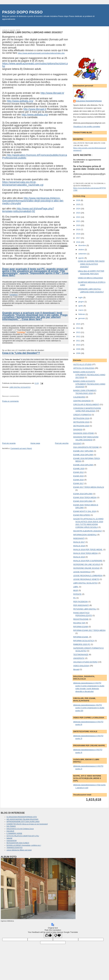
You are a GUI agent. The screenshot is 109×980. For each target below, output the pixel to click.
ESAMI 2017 (78, 483)
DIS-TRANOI (11, 826)
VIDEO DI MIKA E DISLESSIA (90, 278)
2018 (78, 234)
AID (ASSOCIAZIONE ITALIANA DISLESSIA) (23, 819)
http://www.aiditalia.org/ (20, 101)
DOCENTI (77, 444)
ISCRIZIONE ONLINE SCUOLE (86, 568)
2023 (78, 213)
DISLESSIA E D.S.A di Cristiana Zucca (20, 829)
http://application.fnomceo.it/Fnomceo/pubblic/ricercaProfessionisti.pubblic (35, 156)
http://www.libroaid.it (35, 109)
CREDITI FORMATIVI (82, 415)
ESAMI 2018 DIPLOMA (83, 494)
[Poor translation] (58, 936)
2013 (78, 332)
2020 (78, 225)
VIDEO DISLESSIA (81, 666)
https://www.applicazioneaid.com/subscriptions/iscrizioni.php (35, 65)
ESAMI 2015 (78, 476)
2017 (78, 238)
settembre (83, 254)
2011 (78, 341)
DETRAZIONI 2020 (81, 426)
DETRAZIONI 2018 (81, 418)
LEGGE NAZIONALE (82, 572)
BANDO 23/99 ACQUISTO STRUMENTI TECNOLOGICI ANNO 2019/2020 (89, 384)
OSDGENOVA (12, 841)
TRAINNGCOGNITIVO (15, 848)
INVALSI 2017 (79, 542)
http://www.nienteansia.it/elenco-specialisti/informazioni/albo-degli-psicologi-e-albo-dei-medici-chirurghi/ (33, 201)
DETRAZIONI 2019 (81, 422)
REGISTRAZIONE (81, 619)
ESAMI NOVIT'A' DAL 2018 (85, 511)
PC (75, 598)
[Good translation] (48, 936)
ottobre (82, 250)
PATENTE (77, 594)
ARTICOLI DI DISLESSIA (84, 368)
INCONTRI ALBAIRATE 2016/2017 (88, 531)
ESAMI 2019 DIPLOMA (83, 501)
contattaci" (14, 295)
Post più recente (9, 443)
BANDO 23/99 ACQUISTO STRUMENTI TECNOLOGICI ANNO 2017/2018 (89, 375)
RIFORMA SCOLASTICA (84, 641)
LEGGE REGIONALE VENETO (86, 579)
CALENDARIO (79, 397)
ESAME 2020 (79, 469)
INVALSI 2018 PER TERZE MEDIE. (88, 550)
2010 (78, 345)
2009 (78, 349)
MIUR (76, 590)
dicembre (82, 245)
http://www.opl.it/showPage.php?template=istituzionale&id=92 (28, 210)
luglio (81, 297)
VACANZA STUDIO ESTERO (85, 662)
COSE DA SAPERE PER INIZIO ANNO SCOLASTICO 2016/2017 (91, 264)
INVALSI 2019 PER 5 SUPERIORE (88, 561)
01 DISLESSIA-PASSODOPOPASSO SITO (22, 817)
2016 (78, 242)
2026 (78, 200)
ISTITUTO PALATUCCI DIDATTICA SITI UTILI (23, 836)
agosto (81, 258)
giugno (81, 302)
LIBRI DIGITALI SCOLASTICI (20, 387)
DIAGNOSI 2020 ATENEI (84, 433)
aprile (81, 306)
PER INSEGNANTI (81, 605)
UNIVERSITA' (79, 658)
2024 (78, 209)
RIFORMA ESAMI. (81, 637)
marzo (81, 310)
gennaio (82, 318)
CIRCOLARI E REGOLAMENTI (86, 404)
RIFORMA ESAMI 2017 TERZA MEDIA (89, 630)
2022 (78, 217)
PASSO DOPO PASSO (22, 12)
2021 (78, 221)
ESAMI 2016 (78, 480)
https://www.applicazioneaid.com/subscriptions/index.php (41, 53)
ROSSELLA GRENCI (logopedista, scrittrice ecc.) (24, 845)
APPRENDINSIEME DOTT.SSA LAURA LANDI (23, 822)
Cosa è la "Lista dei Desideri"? (21, 353)
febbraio (82, 314)
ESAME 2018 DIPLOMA (83, 455)
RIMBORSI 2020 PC (82, 644)
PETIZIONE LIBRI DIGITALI (85, 609)
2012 (78, 337)
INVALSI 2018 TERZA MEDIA (85, 553)
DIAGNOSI (78, 429)
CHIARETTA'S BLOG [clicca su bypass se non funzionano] (27, 824)
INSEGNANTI (79, 538)
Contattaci (21, 332)
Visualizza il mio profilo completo (87, 127)
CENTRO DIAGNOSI (82, 401)
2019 (78, 230)
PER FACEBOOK (81, 602)
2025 (78, 204)
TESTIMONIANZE (81, 655)
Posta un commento (10, 401)
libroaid (76, 669)
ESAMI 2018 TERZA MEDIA (85, 497)
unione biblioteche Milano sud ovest (19, 850)
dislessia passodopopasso (89, 101)
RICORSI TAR (79, 623)
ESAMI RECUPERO (82, 515)
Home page (35, 443)
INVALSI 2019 (79, 557)
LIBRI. (76, 587)
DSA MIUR (10, 831)
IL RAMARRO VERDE (14, 833)
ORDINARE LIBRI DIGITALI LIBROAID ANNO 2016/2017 (32, 32)
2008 (78, 353)
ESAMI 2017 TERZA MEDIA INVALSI (89, 487)
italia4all (9, 838)
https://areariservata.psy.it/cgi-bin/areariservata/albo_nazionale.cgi (23, 183)
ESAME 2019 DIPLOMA (83, 465)
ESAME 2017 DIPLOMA (83, 451)
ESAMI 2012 (78, 472)
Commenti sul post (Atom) (21, 448)
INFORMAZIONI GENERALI (85, 535)
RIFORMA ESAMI (81, 627)
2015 (78, 324)
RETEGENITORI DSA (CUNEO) (18, 843)
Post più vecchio (62, 443)
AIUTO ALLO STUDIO (82, 364)
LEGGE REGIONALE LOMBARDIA (88, 576)
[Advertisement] (24, 422)
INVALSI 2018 (79, 546)
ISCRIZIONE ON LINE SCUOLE (87, 564)
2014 (78, 328)
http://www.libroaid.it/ (52, 93)
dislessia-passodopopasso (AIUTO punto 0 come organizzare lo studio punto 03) (89, 708)
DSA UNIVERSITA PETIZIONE (86, 447)
